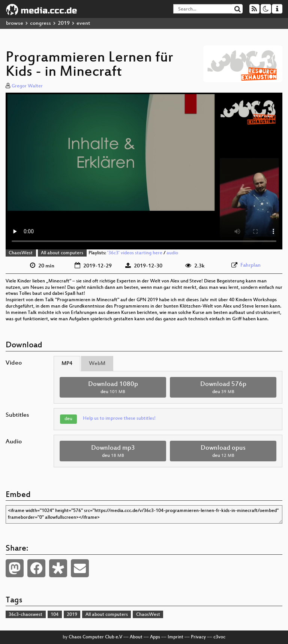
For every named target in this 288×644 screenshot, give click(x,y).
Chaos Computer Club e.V (95, 637)
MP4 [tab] (67, 364)
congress (40, 23)
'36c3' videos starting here (135, 253)
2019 (64, 23)
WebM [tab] (97, 364)
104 (55, 615)
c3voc (219, 637)
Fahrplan (250, 265)
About (136, 637)
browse (15, 23)
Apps (155, 637)
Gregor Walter (27, 86)
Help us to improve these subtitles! (119, 419)
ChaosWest (21, 253)
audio (172, 253)
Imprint (175, 637)
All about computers (62, 253)
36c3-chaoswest (25, 615)
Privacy (198, 637)
